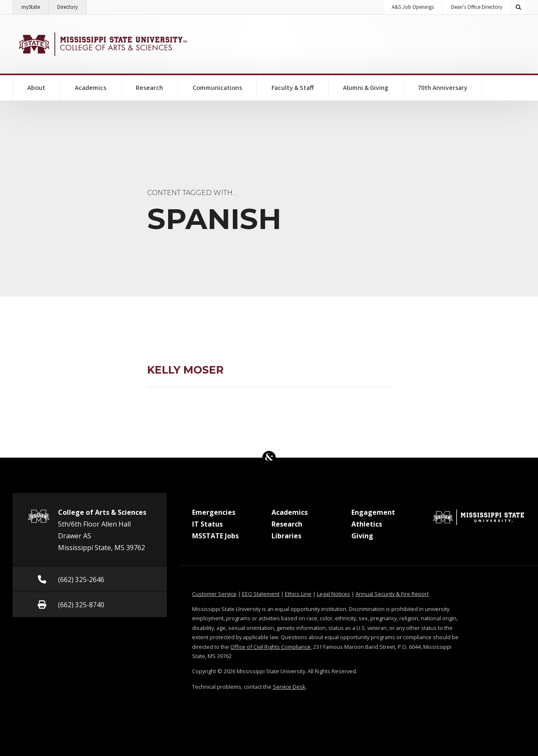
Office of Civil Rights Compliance (270, 647)
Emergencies (214, 512)
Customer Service (214, 594)
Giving (362, 536)
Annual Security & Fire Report (392, 594)
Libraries (286, 536)
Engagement (373, 512)
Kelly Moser (185, 370)
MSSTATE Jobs (215, 536)
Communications (217, 88)
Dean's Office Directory (477, 7)
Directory (72, 5)
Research (149, 88)
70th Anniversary (443, 88)
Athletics (367, 524)
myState (35, 5)
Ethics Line (298, 594)
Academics (91, 88)
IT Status (207, 524)
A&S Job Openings (413, 7)
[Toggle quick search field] (518, 7)
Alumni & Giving (366, 88)
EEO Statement (261, 594)
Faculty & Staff (293, 88)
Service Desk (289, 687)
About (36, 88)
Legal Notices (334, 594)
